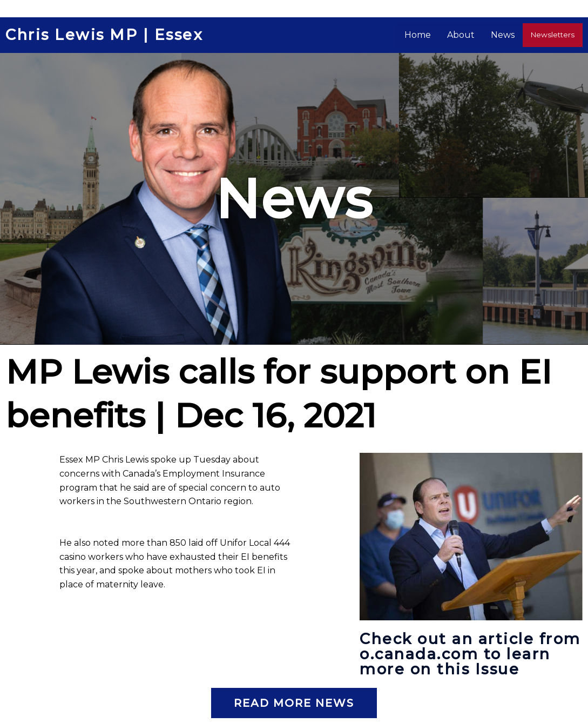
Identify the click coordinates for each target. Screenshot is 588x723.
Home (424, 35)
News (509, 35)
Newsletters (556, 35)
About (467, 35)
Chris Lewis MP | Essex (107, 35)
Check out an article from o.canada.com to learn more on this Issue (469, 654)
